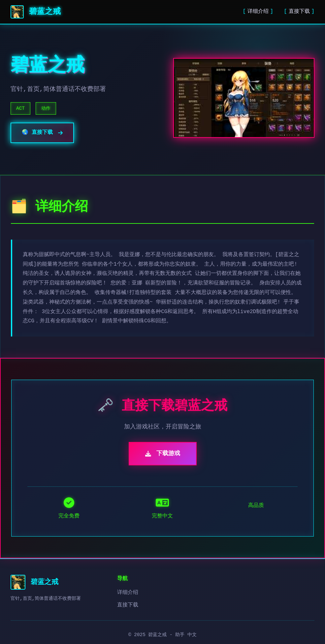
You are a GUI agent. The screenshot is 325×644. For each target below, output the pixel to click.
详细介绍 (258, 12)
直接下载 (299, 12)
